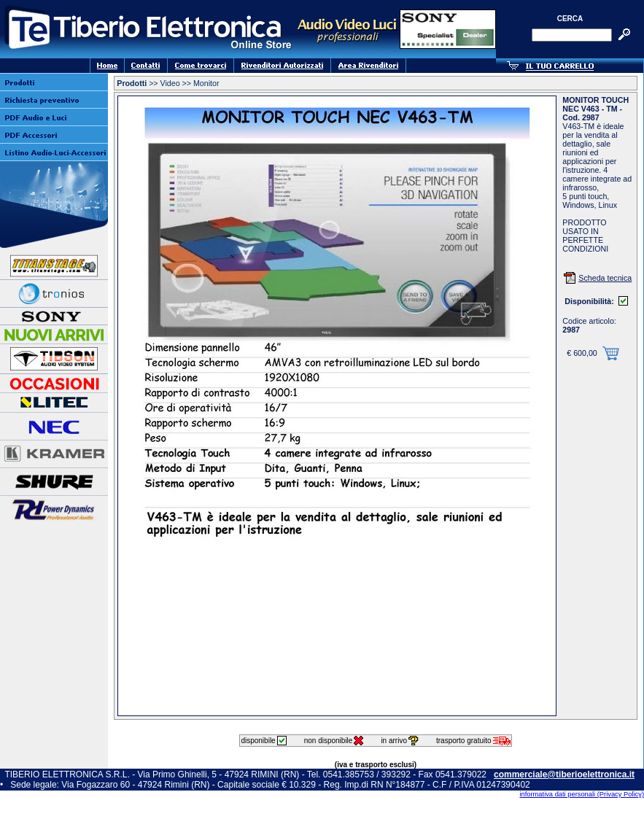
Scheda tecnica (605, 278)
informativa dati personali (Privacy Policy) (582, 794)
